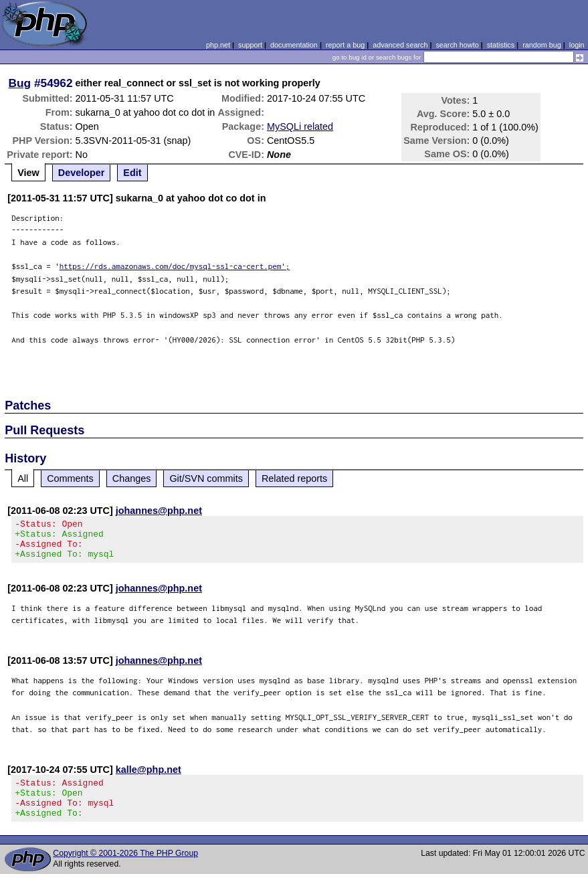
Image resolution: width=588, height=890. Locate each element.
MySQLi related (300, 126)
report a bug (345, 45)
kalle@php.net (149, 778)
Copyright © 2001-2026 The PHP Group (125, 869)
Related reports (294, 478)
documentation (294, 45)
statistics (501, 45)
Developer (82, 173)
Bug (20, 83)
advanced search (400, 45)
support (250, 45)
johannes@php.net (159, 511)
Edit (132, 173)
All (23, 478)
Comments (70, 478)
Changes (132, 478)
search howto (457, 45)
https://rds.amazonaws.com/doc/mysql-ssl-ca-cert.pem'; (175, 266)
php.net (218, 45)
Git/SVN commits (206, 478)
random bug (542, 45)
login (577, 45)
